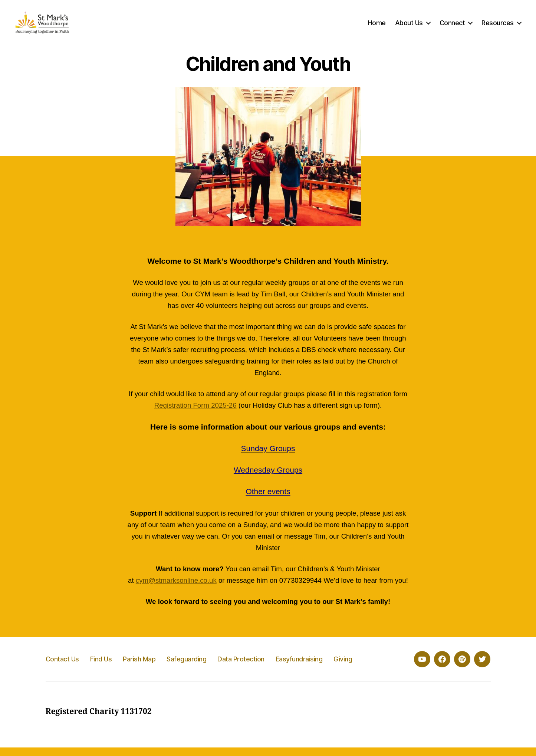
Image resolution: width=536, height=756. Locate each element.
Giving (343, 668)
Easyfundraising (299, 668)
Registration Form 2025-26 (195, 414)
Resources (498, 27)
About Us (409, 27)
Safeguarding (186, 668)
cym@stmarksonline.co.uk (176, 589)
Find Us (101, 668)
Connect (452, 27)
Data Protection (241, 668)
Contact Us (62, 668)
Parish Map (139, 668)
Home (377, 27)
